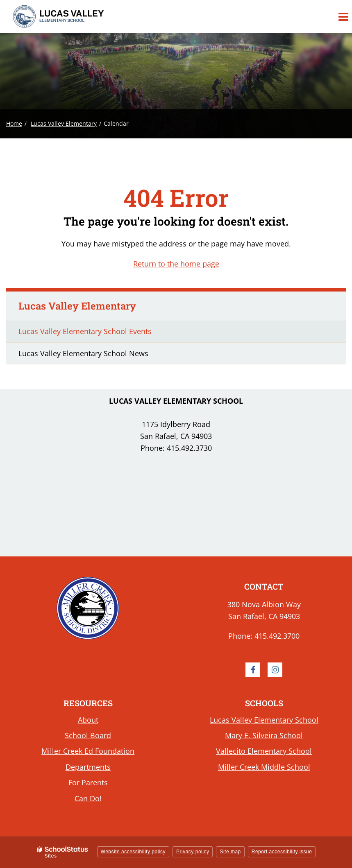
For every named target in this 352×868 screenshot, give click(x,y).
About (88, 720)
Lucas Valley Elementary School (264, 720)
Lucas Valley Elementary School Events (85, 331)
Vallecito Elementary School (264, 751)
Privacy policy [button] (193, 852)
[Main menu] (343, 16)
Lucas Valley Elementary (64, 123)
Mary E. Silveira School (264, 735)
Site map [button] (230, 852)
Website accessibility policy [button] (133, 852)
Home (14, 123)
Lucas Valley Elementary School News (83, 353)
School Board (88, 735)
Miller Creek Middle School (264, 767)
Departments (88, 767)
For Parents (88, 782)
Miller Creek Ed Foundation (88, 751)
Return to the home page (176, 264)
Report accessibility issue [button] (282, 852)
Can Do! (88, 798)
